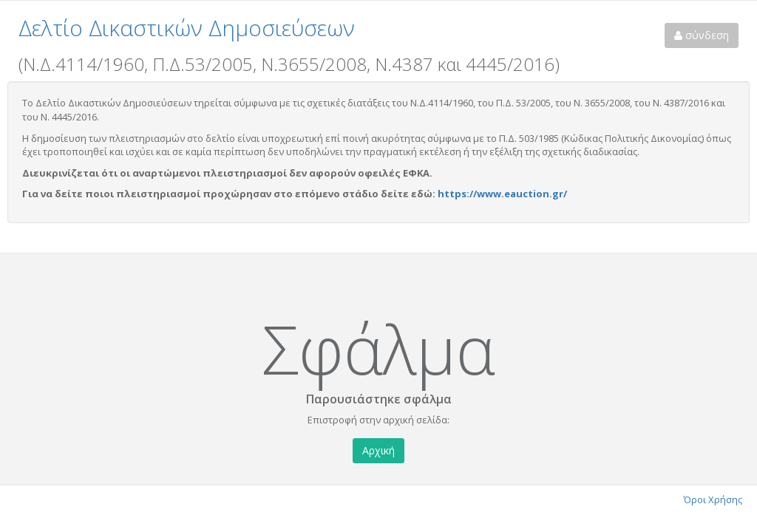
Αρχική (378, 450)
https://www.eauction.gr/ (502, 194)
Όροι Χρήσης (713, 499)
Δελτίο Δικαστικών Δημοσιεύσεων (187, 28)
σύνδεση (702, 35)
